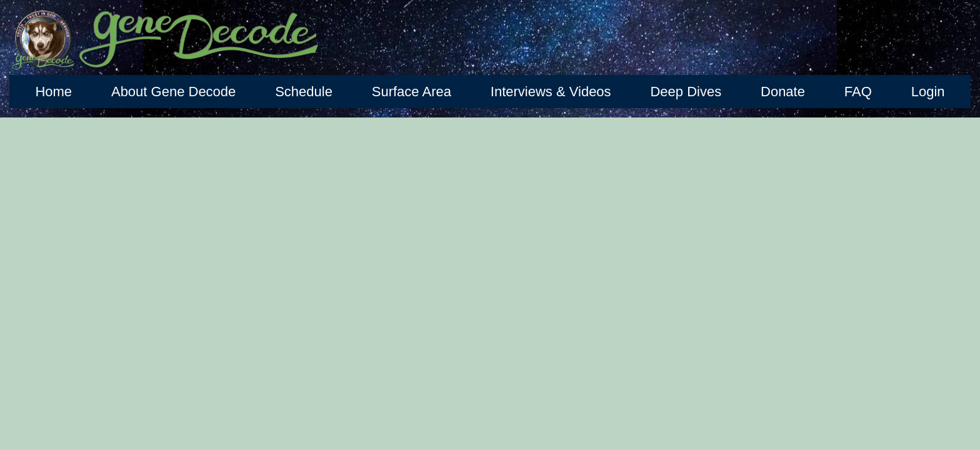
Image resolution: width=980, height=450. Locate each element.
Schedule (304, 92)
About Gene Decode (173, 92)
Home (53, 92)
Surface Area (412, 92)
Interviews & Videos (551, 92)
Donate (783, 92)
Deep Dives (686, 92)
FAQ (858, 92)
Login (928, 92)
